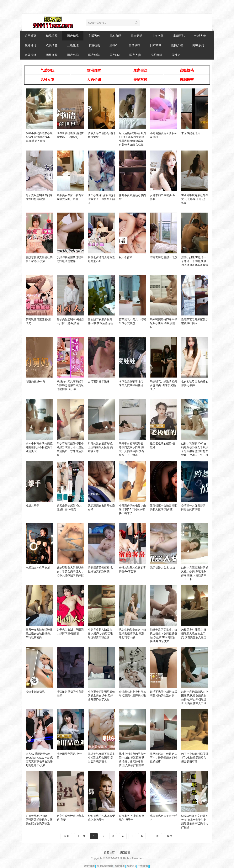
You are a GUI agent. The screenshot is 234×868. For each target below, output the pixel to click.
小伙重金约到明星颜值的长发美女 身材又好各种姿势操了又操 (101, 696)
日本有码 (115, 36)
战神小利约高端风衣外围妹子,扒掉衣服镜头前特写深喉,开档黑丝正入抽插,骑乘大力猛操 (195, 699)
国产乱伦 (73, 55)
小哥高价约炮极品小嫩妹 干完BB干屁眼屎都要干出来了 (132, 509)
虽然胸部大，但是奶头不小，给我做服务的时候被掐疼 (163, 758)
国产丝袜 (94, 55)
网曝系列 (198, 45)
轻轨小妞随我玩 (35, 692)
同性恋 (176, 55)
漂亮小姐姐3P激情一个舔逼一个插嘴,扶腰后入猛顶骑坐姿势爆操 (195, 261)
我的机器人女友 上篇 (162, 568)
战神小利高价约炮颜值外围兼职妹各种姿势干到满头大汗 (39, 447)
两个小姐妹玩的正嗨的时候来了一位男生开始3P (101, 199)
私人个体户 (126, 257)
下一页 (155, 836)
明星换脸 (52, 55)
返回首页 (30, 36)
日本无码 (136, 36)
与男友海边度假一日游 (163, 257)
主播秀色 (94, 36)
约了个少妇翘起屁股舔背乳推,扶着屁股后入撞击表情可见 (195, 758)
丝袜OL (114, 45)
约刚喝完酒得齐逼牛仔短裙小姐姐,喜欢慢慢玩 (163, 323)
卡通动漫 (94, 45)
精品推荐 (52, 36)
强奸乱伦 (30, 45)
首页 (66, 836)
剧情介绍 (177, 45)
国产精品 (73, 36)
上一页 (81, 836)
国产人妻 (135, 55)
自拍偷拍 (135, 45)
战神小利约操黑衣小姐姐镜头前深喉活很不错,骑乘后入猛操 (39, 137)
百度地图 (120, 866)
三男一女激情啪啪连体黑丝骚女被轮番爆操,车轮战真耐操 (39, 633)
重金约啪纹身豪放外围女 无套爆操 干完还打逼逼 (195, 199)
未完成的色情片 (191, 133)
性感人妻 (200, 36)
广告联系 (143, 866)
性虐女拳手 (32, 505)
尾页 (170, 836)
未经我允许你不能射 (38, 568)
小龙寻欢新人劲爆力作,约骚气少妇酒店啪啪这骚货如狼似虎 (100, 633)
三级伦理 (73, 45)
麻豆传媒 (30, 55)
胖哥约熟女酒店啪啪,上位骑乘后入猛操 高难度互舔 (100, 447)
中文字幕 (158, 36)
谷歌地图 (90, 866)
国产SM (115, 55)
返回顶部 (125, 853)
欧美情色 (52, 45)
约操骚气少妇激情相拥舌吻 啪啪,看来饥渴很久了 (163, 385)
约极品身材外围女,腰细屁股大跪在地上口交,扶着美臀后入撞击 (194, 633)
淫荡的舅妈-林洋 (36, 381)
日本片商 (156, 45)
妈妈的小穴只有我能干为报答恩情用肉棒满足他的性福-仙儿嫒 (70, 385)
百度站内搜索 (105, 866)
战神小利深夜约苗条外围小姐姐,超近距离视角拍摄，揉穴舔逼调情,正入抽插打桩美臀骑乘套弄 (132, 761)
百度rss (131, 866)
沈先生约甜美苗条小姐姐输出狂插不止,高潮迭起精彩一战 (132, 633)
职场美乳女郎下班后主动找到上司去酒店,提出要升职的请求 (101, 758)
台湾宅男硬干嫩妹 (99, 381)
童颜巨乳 (179, 36)
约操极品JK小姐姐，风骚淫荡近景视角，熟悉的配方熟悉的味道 (39, 820)
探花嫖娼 (156, 55)
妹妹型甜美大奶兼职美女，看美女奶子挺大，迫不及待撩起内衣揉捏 (70, 571)
